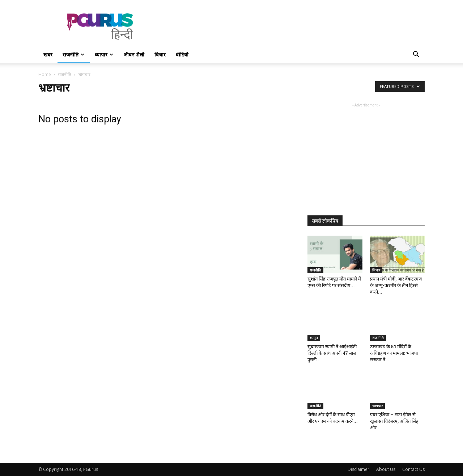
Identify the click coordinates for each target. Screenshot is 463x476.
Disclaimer (358, 469)
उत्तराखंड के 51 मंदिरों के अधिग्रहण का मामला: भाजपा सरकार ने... (394, 353)
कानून (314, 338)
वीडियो (182, 54)
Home (45, 74)
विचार (160, 54)
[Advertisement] (293, 26)
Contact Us (413, 469)
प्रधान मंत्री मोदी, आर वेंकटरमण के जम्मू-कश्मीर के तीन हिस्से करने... (396, 285)
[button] (416, 55)
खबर (48, 54)
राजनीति (73, 54)
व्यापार (104, 54)
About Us (386, 469)
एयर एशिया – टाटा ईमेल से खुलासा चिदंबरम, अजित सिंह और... (394, 421)
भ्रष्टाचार (377, 406)
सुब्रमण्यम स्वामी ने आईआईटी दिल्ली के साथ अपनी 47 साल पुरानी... (332, 353)
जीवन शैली (134, 54)
